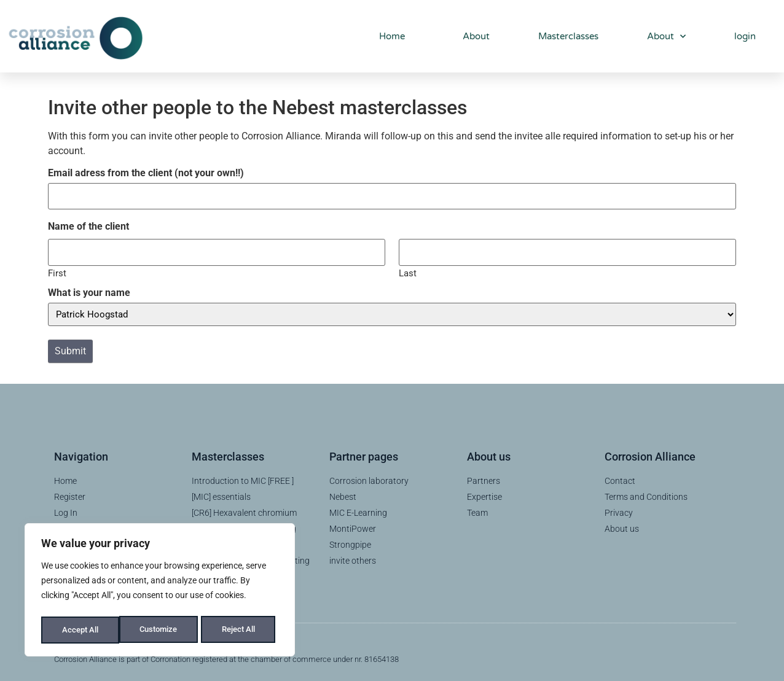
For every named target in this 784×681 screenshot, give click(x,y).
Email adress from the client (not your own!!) (146, 173)
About (472, 36)
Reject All (161, 630)
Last (408, 269)
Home (387, 36)
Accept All (241, 630)
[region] (160, 592)
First (57, 269)
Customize (80, 630)
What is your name (89, 289)
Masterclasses (568, 36)
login (745, 36)
